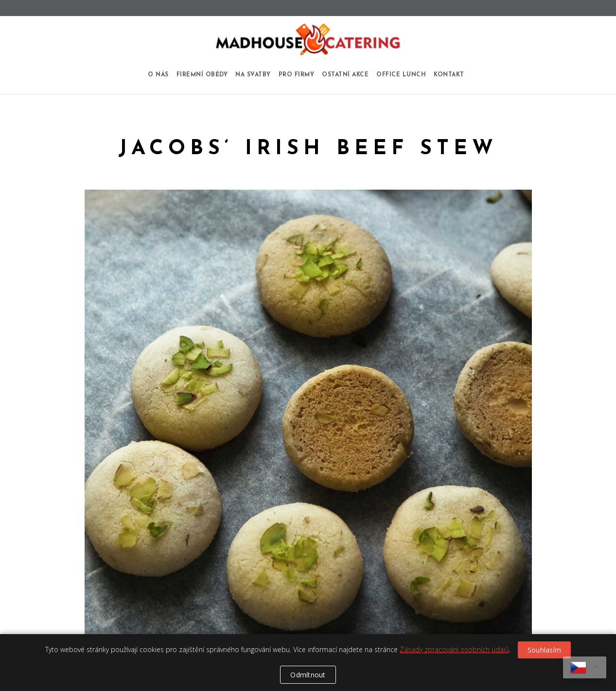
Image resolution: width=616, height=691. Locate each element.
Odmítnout (308, 675)
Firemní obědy (202, 75)
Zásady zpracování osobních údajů (454, 649)
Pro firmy (297, 75)
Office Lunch (401, 75)
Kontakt (449, 75)
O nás (158, 75)
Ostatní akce (345, 75)
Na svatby (253, 75)
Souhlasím (544, 650)
